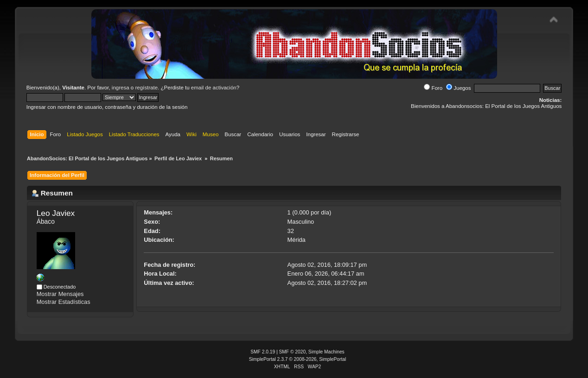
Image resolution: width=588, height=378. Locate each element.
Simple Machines (326, 352)
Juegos (458, 88)
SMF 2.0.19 (263, 352)
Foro (433, 88)
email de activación (214, 88)
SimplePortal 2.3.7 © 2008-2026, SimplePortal (298, 359)
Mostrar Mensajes (60, 294)
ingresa (121, 88)
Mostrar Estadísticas (64, 302)
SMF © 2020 (293, 352)
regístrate (146, 88)
